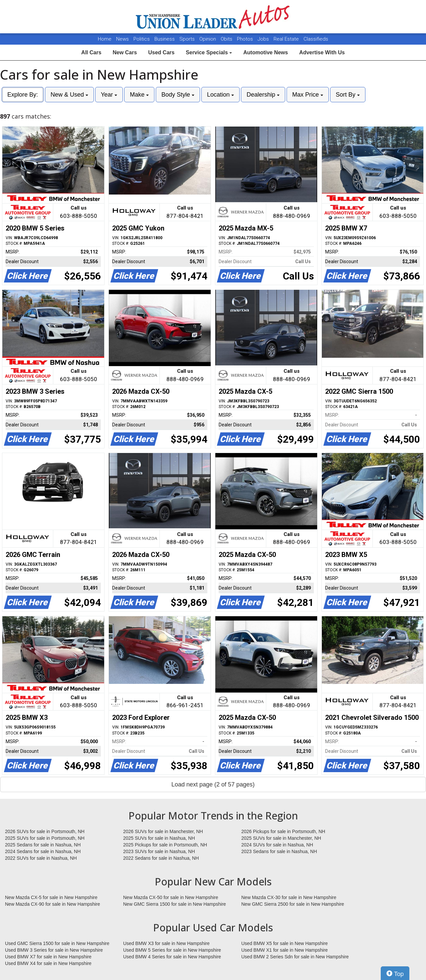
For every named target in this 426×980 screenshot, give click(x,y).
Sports (188, 39)
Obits (227, 39)
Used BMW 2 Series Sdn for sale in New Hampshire (295, 957)
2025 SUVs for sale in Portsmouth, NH (45, 838)
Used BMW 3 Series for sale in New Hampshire (54, 950)
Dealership (263, 95)
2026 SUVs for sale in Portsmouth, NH (45, 831)
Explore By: (23, 95)
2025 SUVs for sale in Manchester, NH (281, 838)
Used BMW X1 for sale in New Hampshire (285, 950)
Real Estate (287, 39)
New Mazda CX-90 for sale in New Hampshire (53, 904)
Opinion (208, 39)
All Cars (91, 52)
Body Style (178, 95)
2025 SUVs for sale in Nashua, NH (159, 838)
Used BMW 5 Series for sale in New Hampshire (172, 950)
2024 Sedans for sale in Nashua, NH (43, 851)
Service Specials (209, 52)
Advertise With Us (322, 52)
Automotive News (266, 52)
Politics (142, 39)
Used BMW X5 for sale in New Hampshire (285, 943)
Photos (246, 39)
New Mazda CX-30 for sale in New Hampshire (289, 897)
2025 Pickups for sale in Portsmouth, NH (165, 845)
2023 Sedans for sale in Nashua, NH (279, 851)
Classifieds (316, 39)
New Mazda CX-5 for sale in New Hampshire (51, 897)
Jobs (264, 39)
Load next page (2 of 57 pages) (213, 784)
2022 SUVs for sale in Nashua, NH (41, 858)
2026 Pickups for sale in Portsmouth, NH (283, 831)
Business (165, 39)
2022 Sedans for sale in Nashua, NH (161, 858)
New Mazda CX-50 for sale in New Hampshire (171, 897)
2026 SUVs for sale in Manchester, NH (163, 831)
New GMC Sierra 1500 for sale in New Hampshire (175, 904)
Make (139, 95)
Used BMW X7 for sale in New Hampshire (48, 957)
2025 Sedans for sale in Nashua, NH (43, 845)
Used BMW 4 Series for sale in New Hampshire (172, 957)
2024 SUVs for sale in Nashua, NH (277, 845)
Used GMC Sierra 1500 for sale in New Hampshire (57, 943)
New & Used (69, 95)
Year (109, 95)
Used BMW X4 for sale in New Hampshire (48, 963)
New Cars (125, 52)
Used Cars (161, 52)
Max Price (308, 95)
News (122, 39)
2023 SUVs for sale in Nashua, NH (159, 851)
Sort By (348, 95)
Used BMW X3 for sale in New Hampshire (166, 943)
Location (220, 95)
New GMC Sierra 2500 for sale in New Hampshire (293, 904)
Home (105, 39)
